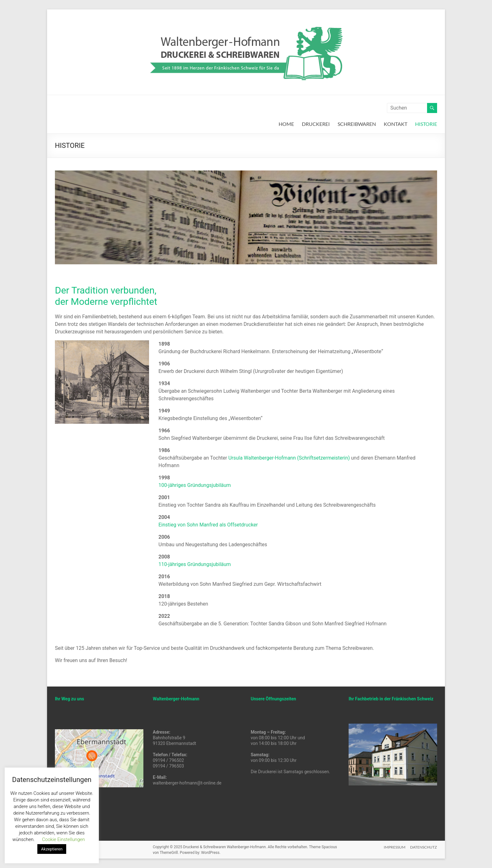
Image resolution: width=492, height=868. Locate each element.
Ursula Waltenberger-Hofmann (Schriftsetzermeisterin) (289, 458)
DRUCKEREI (316, 124)
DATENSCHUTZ (424, 847)
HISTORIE (426, 124)
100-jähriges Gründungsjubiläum (195, 485)
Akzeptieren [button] (52, 849)
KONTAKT (396, 124)
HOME (286, 124)
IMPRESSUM (395, 847)
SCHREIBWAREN (357, 124)
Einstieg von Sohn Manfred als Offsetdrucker (208, 525)
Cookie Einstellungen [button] (64, 839)
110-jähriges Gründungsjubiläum (195, 564)
